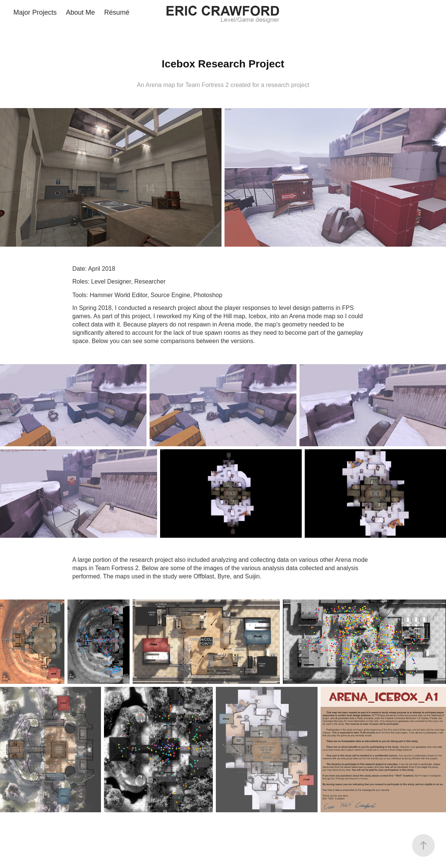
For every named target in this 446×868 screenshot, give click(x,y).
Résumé (117, 12)
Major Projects (35, 12)
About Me (80, 12)
